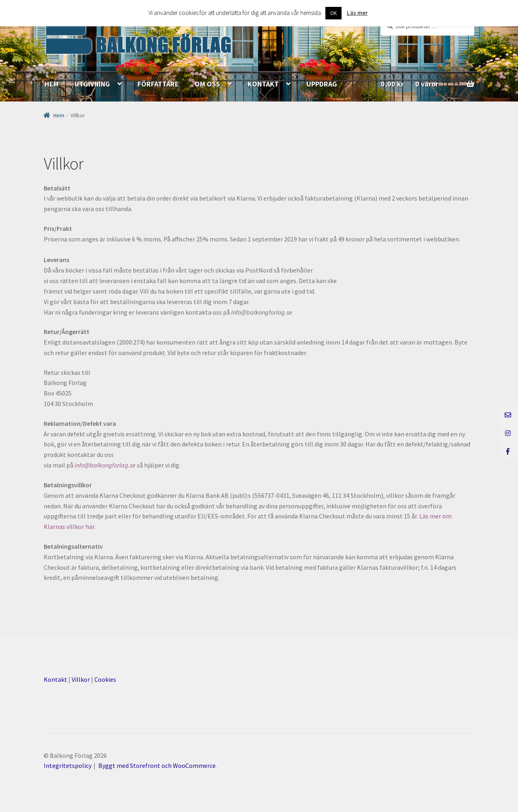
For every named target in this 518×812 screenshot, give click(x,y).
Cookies (105, 679)
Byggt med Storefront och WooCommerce (157, 765)
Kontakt (55, 679)
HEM (52, 84)
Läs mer (357, 13)
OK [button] (333, 13)
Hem (59, 115)
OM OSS (207, 84)
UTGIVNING (92, 84)
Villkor (81, 679)
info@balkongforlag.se (105, 465)
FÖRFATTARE (158, 84)
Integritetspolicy (68, 765)
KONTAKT (263, 84)
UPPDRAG (322, 84)
